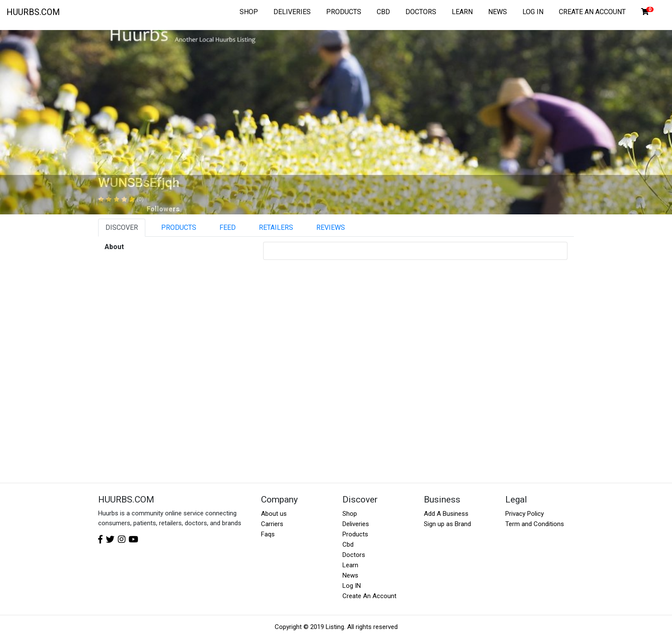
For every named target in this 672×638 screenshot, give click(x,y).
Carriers (272, 524)
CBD (383, 12)
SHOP (249, 12)
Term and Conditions (535, 524)
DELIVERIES (292, 12)
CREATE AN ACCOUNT (592, 12)
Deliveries (356, 524)
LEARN (462, 12)
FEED (228, 227)
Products (355, 534)
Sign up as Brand (447, 524)
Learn (350, 565)
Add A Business (446, 514)
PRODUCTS (344, 12)
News (350, 575)
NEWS (498, 12)
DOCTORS (421, 12)
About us (274, 514)
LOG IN (533, 12)
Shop (350, 514)
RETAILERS (276, 227)
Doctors (354, 555)
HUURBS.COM (33, 12)
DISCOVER (122, 227)
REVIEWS (331, 227)
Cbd (348, 545)
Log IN (352, 586)
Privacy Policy (525, 514)
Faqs (268, 534)
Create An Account (369, 596)
